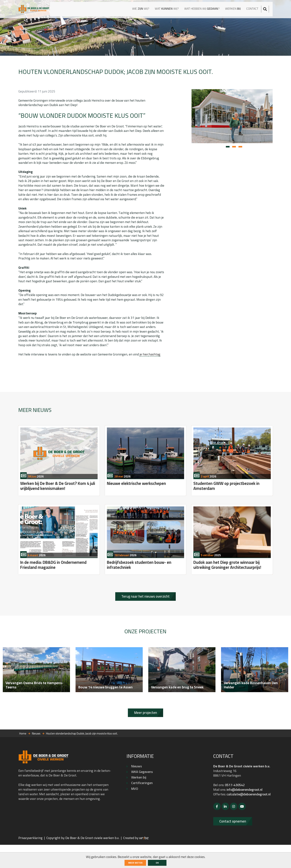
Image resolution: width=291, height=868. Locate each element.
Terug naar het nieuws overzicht (145, 608)
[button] (228, 149)
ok (157, 863)
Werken (234, 10)
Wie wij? (129, 10)
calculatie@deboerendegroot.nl (236, 817)
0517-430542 (235, 803)
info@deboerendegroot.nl (246, 808)
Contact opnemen (235, 844)
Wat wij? (158, 10)
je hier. (146, 363)
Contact (255, 10)
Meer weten (135, 863)
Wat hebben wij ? (199, 10)
